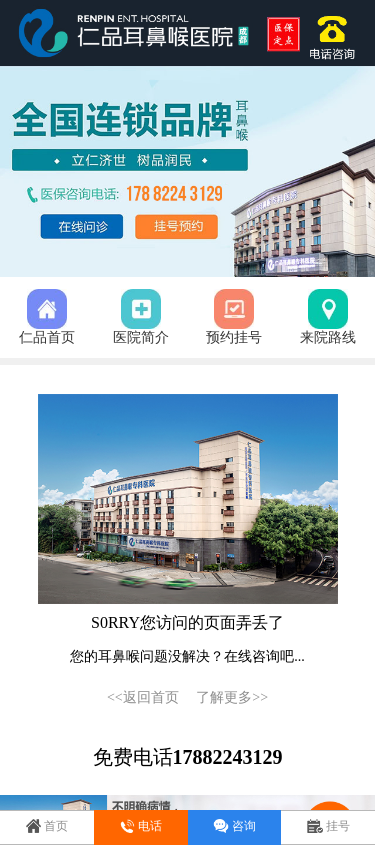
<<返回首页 (143, 697)
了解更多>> (232, 697)
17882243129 (337, 33)
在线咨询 (252, 656)
